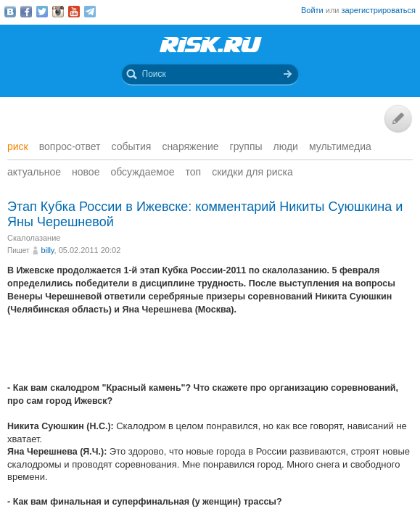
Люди (286, 146)
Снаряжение (190, 146)
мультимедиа (340, 146)
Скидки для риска (252, 172)
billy (47, 250)
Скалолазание (34, 238)
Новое (86, 172)
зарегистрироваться (379, 10)
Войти (312, 10)
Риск (18, 146)
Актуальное (34, 172)
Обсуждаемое (142, 172)
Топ (194, 172)
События (132, 146)
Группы (246, 146)
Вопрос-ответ (70, 146)
